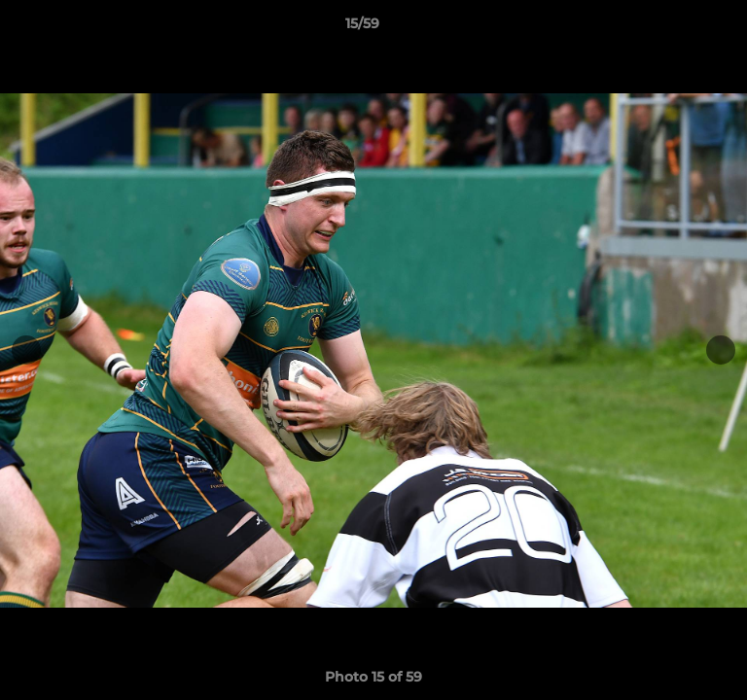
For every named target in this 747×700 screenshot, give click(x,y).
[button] (677, 28)
